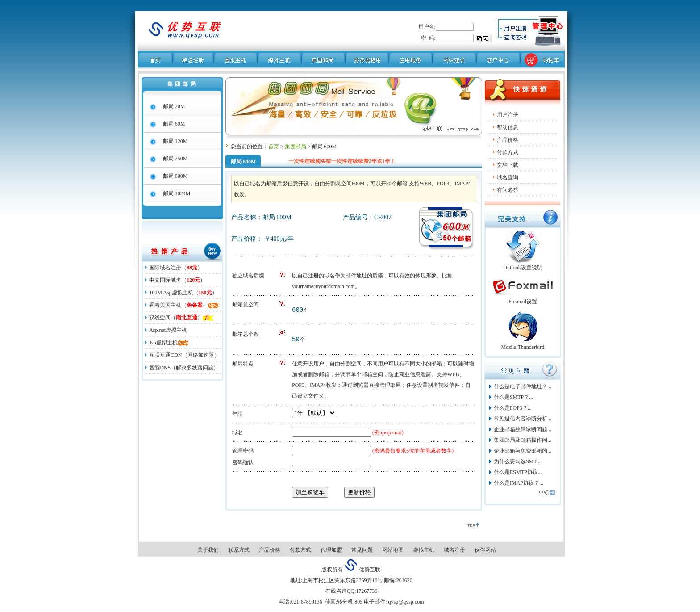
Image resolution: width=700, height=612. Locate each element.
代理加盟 (331, 550)
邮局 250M (175, 159)
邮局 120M (175, 141)
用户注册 (508, 115)
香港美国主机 (165, 305)
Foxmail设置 (523, 302)
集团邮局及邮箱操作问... (523, 440)
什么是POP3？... (513, 408)
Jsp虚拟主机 (163, 343)
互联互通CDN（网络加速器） (184, 355)
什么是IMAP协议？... (519, 483)
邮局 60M (174, 124)
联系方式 (239, 550)
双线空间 (160, 318)
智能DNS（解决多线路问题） (184, 368)
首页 (274, 147)
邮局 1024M (177, 193)
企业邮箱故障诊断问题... (523, 429)
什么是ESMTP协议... (518, 472)
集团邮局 (296, 147)
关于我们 (208, 550)
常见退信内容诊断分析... (523, 419)
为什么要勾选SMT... (517, 461)
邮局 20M (174, 106)
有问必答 (508, 190)
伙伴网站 (485, 550)
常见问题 (362, 550)
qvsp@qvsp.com (405, 602)
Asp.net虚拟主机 (168, 330)
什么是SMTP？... (513, 397)
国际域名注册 (165, 268)
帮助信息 (508, 127)
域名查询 (508, 177)
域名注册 (454, 550)
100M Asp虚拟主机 (171, 293)
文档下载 (508, 165)
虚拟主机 (424, 550)
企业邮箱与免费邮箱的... (523, 451)
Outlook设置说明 (523, 268)
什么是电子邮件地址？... (523, 386)
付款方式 (508, 152)
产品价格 (270, 550)
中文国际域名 (165, 280)
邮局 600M (175, 176)
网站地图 (393, 550)
